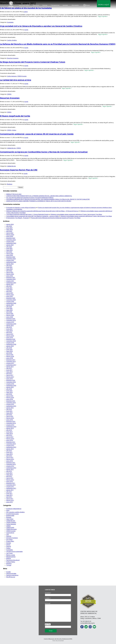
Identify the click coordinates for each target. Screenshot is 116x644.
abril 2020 (9, 312)
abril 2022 (9, 271)
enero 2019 (10, 338)
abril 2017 (9, 373)
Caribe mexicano (12, 76)
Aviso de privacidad (58, 641)
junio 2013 (9, 452)
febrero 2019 (10, 336)
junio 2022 (9, 267)
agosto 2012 (10, 469)
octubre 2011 (10, 487)
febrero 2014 (10, 439)
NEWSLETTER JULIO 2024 (14, 194)
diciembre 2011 (11, 483)
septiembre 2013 (11, 447)
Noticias (45, 5)
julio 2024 (9, 226)
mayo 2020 (9, 310)
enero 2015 (10, 420)
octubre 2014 (10, 425)
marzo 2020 (10, 314)
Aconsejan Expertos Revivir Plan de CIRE (19, 170)
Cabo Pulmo (10, 519)
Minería (9, 558)
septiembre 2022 (11, 262)
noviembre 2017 (11, 362)
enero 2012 (10, 481)
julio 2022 (9, 266)
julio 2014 (9, 430)
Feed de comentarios (12, 575)
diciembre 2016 (11, 380)
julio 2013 (9, 451)
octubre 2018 (10, 343)
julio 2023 (9, 247)
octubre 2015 (10, 404)
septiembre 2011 (11, 488)
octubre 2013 (10, 445)
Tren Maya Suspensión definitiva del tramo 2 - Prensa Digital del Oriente (27, 214)
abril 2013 (9, 456)
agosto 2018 (10, 346)
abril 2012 (9, 476)
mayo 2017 (9, 372)
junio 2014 (9, 432)
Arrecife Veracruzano (12, 514)
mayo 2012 (9, 475)
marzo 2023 (10, 254)
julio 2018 (9, 348)
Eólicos (8, 545)
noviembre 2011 (11, 485)
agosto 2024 (10, 224)
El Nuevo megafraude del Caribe (15, 116)
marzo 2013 (10, 457)
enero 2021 (10, 296)
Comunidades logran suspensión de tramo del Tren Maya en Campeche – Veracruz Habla (32, 216)
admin (26, 12)
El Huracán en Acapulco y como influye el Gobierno (21, 208)
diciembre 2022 (11, 257)
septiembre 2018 (11, 344)
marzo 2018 (10, 355)
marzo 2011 (10, 499)
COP (7, 534)
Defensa (9, 536)
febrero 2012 (10, 480)
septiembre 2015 (11, 406)
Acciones (65, 5)
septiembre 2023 (11, 243)
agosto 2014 (10, 428)
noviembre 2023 (11, 240)
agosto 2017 (10, 367)
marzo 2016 (10, 396)
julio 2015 (9, 409)
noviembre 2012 (11, 464)
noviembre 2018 (11, 341)
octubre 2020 (10, 302)
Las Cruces (9, 553)
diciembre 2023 (11, 238)
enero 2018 (10, 358)
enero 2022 (10, 276)
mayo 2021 (9, 290)
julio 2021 (9, 286)
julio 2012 (9, 471)
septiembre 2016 (11, 385)
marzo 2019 (10, 334)
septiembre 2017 (11, 365)
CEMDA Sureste (22, 76)
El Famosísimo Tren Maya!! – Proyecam (18, 218)
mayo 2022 (9, 269)
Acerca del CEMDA (24, 5)
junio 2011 (9, 493)
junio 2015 (9, 411)
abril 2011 (9, 497)
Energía (9, 543)
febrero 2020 (10, 315)
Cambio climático (12, 40)
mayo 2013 (9, 454)
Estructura (36, 5)
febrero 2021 (10, 295)
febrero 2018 (10, 356)
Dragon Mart (10, 541)
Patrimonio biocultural (13, 560)
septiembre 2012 (11, 468)
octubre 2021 (10, 281)
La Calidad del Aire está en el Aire (16, 80)
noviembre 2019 (11, 320)
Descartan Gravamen (10, 98)
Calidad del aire (11, 148)
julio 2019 (9, 327)
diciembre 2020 (11, 298)
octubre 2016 (10, 384)
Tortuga (9, 565)
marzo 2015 (10, 416)
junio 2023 (9, 248)
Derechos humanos (13, 58)
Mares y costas (11, 555)
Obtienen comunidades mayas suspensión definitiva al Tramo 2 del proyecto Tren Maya (76, 214)
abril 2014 (9, 435)
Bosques (9, 517)
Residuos (10, 184)
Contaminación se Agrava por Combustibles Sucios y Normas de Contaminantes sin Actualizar (44, 152)
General (9, 546)
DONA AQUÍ (104, 5)
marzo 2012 (10, 478)
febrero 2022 (10, 274)
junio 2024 (9, 228)
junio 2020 (9, 308)
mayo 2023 (9, 250)
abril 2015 (9, 415)
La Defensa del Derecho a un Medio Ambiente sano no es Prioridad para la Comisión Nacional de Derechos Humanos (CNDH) (58, 44)
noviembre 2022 (11, 259)
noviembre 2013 (11, 444)
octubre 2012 (10, 466)
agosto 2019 (10, 326)
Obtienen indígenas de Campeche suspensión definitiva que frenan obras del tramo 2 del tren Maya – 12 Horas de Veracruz (42, 211)
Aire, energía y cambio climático (15, 512)
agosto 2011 (10, 490)
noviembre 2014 (11, 423)
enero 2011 (10, 502)
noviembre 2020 (11, 300)
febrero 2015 (10, 418)
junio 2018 (9, 350)
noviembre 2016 (11, 382)
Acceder (9, 572)
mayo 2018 (9, 351)
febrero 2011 (10, 500)
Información (75, 5)
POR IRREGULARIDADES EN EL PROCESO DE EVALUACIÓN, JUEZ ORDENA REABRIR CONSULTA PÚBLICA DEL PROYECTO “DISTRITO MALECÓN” (48, 199)
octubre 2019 (10, 322)
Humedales (10, 22)
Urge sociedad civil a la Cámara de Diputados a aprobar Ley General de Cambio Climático (41, 26)
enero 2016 (10, 399)
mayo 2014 (9, 433)
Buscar (88, 5)
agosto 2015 (10, 408)
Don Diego (9, 540)
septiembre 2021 (11, 283)
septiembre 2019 (11, 324)
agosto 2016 (10, 387)
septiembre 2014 (11, 427)
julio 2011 (9, 492)
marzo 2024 (10, 233)
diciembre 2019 (11, 319)
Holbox (14, 130)
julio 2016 (9, 389)
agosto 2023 (10, 245)
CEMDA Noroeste (11, 529)
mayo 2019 (9, 331)
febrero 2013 (10, 459)
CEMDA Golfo (10, 528)
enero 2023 (10, 255)
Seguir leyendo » (102, 16)
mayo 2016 (9, 392)
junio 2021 (9, 288)
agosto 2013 (10, 449)
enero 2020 (10, 317)
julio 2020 (9, 307)
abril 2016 (9, 394)
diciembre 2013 (11, 442)
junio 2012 (9, 473)
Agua (8, 510)
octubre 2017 (10, 363)
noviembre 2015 (11, 403)
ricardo (26, 30)
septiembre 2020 (11, 303)
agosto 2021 (10, 284)
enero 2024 (10, 236)
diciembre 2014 (11, 421)
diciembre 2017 (11, 360)
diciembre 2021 (11, 278)
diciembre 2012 (11, 463)
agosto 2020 (10, 305)
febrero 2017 (10, 377)
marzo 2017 (10, 375)
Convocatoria (10, 533)
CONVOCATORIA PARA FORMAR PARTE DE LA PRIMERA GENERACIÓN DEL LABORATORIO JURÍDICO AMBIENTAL (39, 196)
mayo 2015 (9, 413)
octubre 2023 (10, 242)
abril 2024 (9, 231)
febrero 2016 (10, 397)
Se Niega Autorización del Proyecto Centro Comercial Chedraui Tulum (33, 62)
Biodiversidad (10, 516)
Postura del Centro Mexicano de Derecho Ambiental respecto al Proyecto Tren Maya (56, 218)
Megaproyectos (11, 557)
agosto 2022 (10, 264)
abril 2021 (9, 291)
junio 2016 (9, 391)
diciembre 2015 (11, 401)
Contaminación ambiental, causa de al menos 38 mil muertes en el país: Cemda (37, 134)
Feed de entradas (11, 573)
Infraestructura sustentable (14, 552)
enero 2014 (10, 440)
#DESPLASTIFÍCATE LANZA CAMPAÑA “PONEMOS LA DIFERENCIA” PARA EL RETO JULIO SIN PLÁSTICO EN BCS (39, 201)
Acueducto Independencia (14, 509)
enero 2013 (10, 461)
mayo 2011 (9, 495)
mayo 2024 (9, 230)
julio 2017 (9, 368)
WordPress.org (11, 577)
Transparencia (55, 5)
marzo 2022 (10, 272)
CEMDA (9, 94)
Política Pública (11, 562)
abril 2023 (9, 252)
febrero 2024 (10, 235)
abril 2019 (9, 332)
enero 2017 (10, 379)
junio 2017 (9, 370)
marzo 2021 (10, 293)
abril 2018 (9, 353)
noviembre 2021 (11, 279)
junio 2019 (9, 329)
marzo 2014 (10, 437)
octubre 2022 (10, 260)
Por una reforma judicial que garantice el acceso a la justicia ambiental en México (30, 198)
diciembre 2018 (11, 339)
